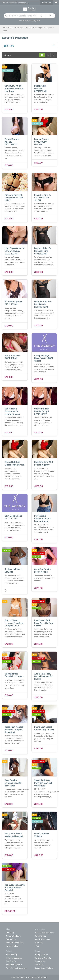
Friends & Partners (16, 28)
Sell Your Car (11, 961)
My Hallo (46, 3)
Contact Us (11, 939)
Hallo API (38, 943)
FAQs (37, 946)
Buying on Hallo (41, 955)
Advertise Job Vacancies (17, 968)
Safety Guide (40, 936)
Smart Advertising (43, 939)
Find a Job (39, 965)
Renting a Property (43, 958)
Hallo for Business (14, 958)
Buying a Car (40, 961)
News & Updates (13, 936)
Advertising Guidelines (44, 933)
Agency (49, 28)
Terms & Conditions (15, 943)
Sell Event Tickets (14, 965)
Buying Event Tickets (44, 968)
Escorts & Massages (30, 21)
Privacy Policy (12, 946)
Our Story (10, 933)
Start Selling (11, 955)
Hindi (5, 31)
